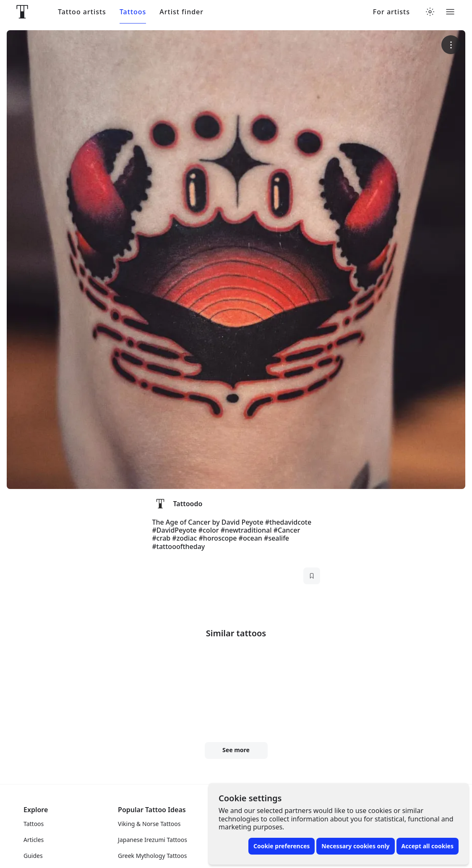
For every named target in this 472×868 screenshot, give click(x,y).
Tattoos (133, 12)
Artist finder (181, 12)
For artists (391, 12)
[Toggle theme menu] (430, 12)
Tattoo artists (82, 12)
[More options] (451, 45)
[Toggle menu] (450, 12)
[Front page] (22, 12)
